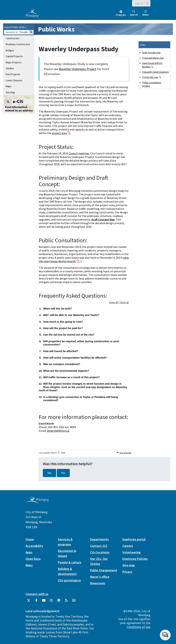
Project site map (150, 77)
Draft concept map (151, 53)
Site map (129, 565)
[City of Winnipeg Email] (74, 602)
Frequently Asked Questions (155, 72)
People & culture (70, 562)
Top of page (125, 453)
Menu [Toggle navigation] (146, 13)
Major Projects (14, 62)
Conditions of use (139, 627)
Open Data (33, 559)
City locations (100, 552)
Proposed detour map (153, 58)
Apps (29, 552)
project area (59, 133)
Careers (128, 546)
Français (121, 15)
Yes (49, 473)
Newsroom (98, 583)
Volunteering (132, 552)
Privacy (127, 572)
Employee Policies (135, 559)
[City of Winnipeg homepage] (37, 502)
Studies (10, 68)
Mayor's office (100, 577)
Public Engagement (104, 570)
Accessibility (34, 546)
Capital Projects (14, 56)
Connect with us (37, 594)
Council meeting (79, 153)
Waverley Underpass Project (78, 69)
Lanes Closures (14, 80)
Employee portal (134, 539)
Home (30, 539)
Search (134, 13)
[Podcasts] (59, 602)
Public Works (56, 29)
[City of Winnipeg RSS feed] (66, 602)
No (63, 473)
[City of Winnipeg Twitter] (29, 602)
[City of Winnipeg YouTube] (44, 602)
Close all (124, 302)
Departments (99, 539)
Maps (9, 86)
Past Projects (13, 74)
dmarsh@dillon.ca (58, 431)
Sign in (139, 3)
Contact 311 (99, 546)
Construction (13, 38)
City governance (69, 580)
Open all (113, 302)
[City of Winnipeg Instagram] (51, 602)
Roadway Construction (18, 44)
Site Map (10, 92)
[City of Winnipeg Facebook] (36, 602)
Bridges (10, 50)
